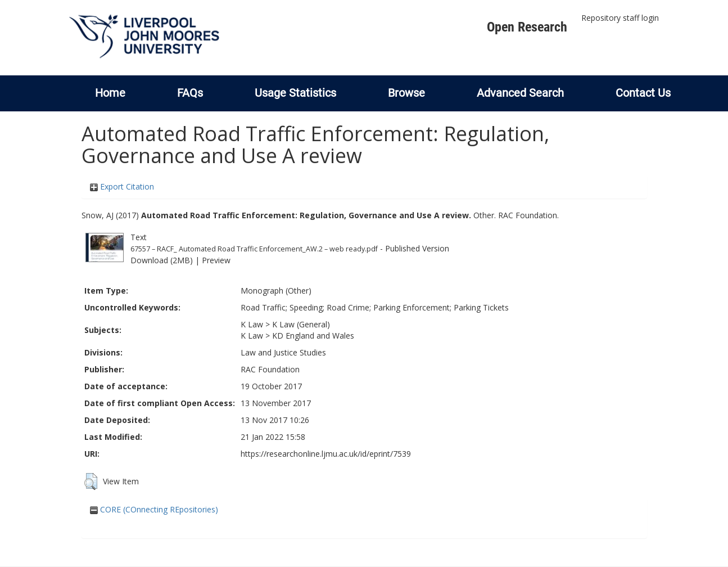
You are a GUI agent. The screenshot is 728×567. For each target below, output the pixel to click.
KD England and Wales (313, 336)
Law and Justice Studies (283, 352)
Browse (406, 93)
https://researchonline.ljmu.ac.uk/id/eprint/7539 (326, 454)
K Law (252, 324)
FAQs (190, 93)
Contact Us (643, 93)
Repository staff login (620, 18)
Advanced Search (520, 93)
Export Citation (122, 186)
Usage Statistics (295, 93)
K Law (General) (301, 324)
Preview (216, 260)
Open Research (527, 27)
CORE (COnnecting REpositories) (154, 509)
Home (110, 93)
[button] (91, 481)
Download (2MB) (162, 260)
